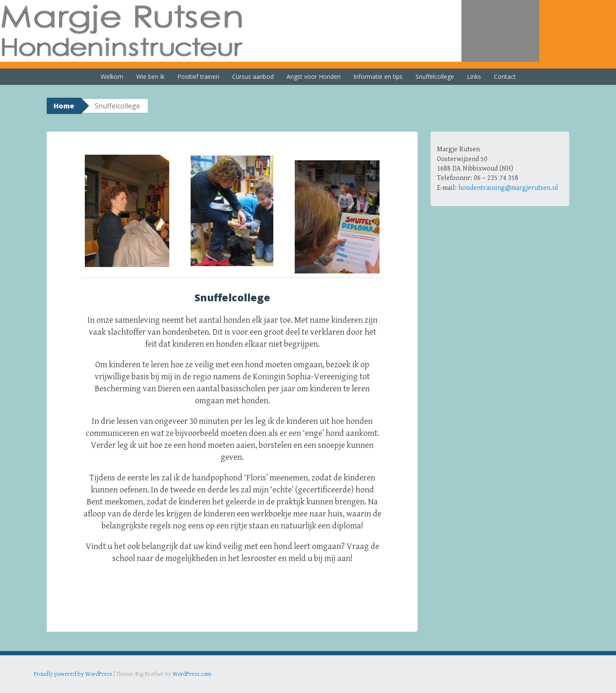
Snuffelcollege (435, 76)
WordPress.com (192, 674)
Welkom (112, 76)
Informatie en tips (378, 76)
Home (64, 106)
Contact (505, 76)
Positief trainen (198, 76)
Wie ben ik (150, 76)
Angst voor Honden (314, 76)
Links (474, 76)
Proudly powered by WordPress (73, 674)
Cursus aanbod (253, 76)
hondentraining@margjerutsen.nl (508, 188)
